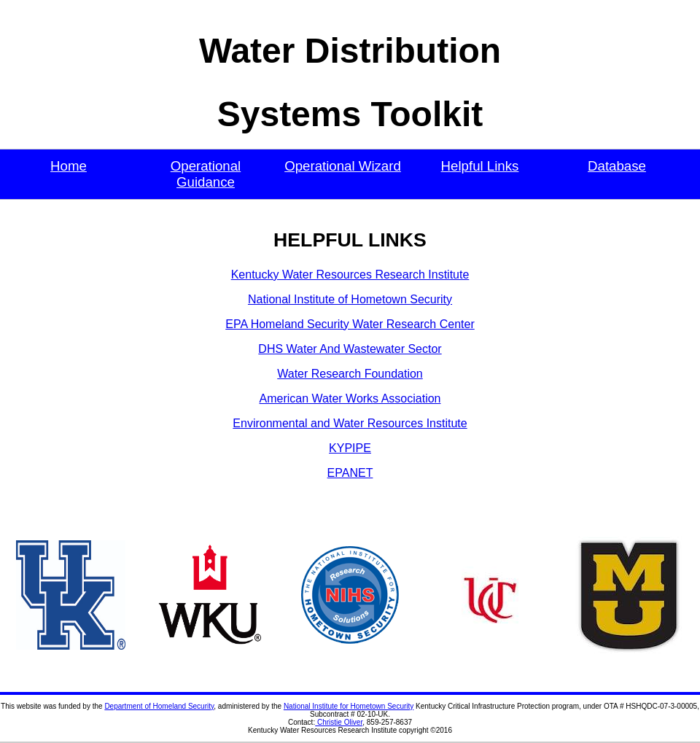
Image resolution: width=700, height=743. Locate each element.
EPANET (350, 473)
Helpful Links (480, 166)
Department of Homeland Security (159, 706)
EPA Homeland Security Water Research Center (350, 324)
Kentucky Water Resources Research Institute (350, 275)
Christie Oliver (339, 722)
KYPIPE (350, 448)
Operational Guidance (206, 174)
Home (69, 166)
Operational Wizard (343, 166)
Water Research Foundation (350, 374)
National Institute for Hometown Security (349, 706)
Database (617, 166)
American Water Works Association (350, 398)
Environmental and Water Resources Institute (350, 423)
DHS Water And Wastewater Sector (350, 349)
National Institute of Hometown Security (350, 299)
